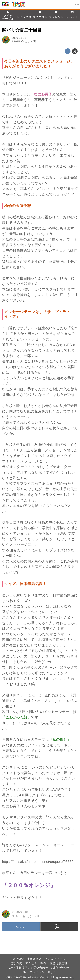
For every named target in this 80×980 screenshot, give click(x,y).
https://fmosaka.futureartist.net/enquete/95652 (38, 862)
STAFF (16, 41)
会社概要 (18, 959)
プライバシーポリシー (44, 972)
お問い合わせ (60, 968)
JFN (24, 972)
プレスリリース (55, 959)
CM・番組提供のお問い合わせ (28, 968)
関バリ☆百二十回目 (22, 30)
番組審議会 (34, 959)
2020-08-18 (19, 38)
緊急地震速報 (58, 963)
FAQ (44, 963)
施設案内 (16, 963)
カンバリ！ (32, 41)
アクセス (31, 963)
